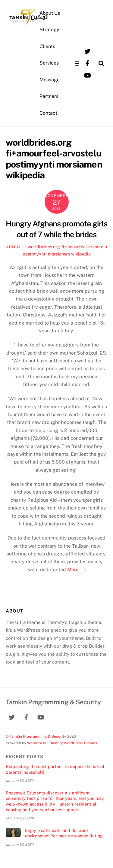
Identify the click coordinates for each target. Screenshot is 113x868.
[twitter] (87, 51)
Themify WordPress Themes (73, 743)
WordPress (36, 743)
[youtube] (87, 75)
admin (13, 247)
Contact (48, 113)
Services (49, 63)
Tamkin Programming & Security (38, 736)
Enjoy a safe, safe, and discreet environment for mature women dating (64, 833)
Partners (49, 96)
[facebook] (87, 63)
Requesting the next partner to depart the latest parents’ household (55, 769)
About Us (50, 13)
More (73, 570)
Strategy (49, 30)
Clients (47, 46)
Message (50, 80)
